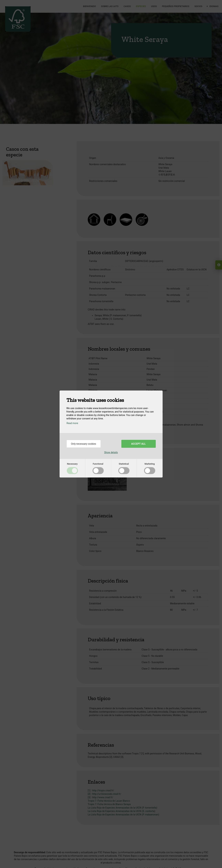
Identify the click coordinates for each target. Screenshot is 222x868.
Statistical (124, 464)
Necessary (72, 464)
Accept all (138, 444)
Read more (72, 423)
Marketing (150, 464)
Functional (98, 464)
